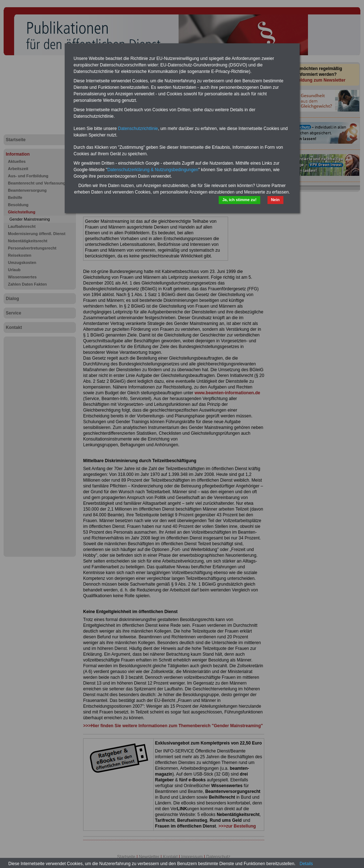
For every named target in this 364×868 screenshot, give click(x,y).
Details (306, 864)
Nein (275, 200)
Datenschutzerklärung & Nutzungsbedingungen (153, 170)
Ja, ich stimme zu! (239, 200)
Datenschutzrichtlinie (138, 129)
